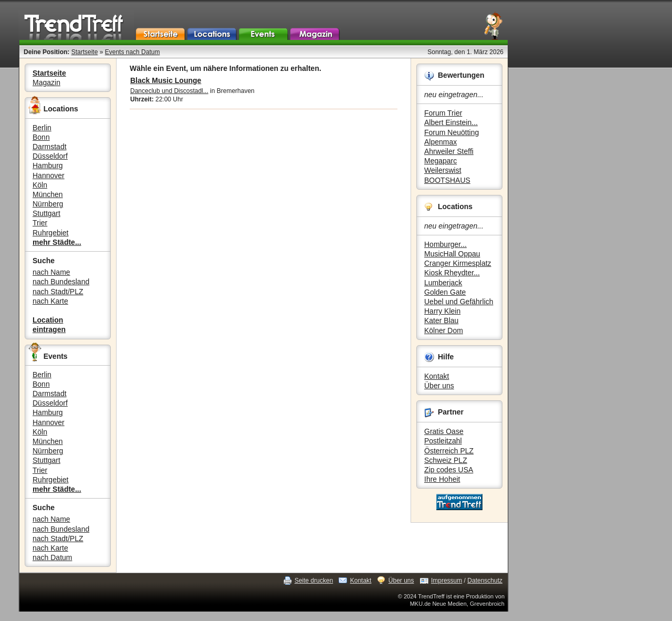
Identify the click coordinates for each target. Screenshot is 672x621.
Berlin (42, 128)
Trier (40, 223)
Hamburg (48, 165)
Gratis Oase (444, 431)
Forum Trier (443, 113)
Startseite (85, 52)
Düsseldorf (50, 156)
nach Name (51, 272)
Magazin (46, 82)
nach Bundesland (61, 282)
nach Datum (52, 557)
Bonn (41, 137)
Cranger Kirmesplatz (458, 263)
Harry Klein (442, 311)
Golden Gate (445, 292)
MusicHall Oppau (452, 254)
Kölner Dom (444, 330)
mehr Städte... (57, 242)
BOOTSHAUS (447, 180)
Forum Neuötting (451, 132)
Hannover (49, 175)
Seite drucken (314, 581)
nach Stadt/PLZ (58, 292)
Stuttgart (46, 213)
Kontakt (437, 376)
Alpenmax (440, 142)
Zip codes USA (449, 470)
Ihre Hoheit (442, 479)
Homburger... (445, 244)
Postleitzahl (443, 441)
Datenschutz (485, 581)
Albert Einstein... (451, 122)
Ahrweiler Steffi (449, 151)
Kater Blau (441, 320)
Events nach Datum (133, 52)
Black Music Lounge (166, 80)
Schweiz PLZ (446, 460)
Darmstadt (50, 147)
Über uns (439, 386)
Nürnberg (48, 204)
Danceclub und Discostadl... (169, 91)
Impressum (447, 581)
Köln (40, 185)
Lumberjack (443, 283)
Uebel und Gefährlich (459, 302)
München (48, 194)
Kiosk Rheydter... (452, 273)
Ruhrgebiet (51, 233)
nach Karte (50, 301)
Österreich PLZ (449, 451)
